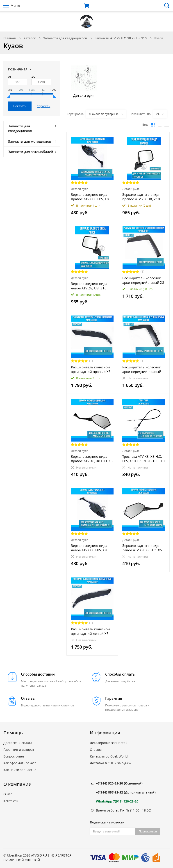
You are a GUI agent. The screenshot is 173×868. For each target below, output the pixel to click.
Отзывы (96, 750)
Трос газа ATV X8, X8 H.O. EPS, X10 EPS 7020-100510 (143, 459)
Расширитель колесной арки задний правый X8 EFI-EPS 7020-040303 (91, 369)
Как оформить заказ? (20, 763)
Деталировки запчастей (109, 743)
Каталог (30, 38)
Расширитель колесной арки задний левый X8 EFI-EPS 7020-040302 (90, 631)
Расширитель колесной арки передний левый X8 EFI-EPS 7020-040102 (143, 280)
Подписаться (148, 831)
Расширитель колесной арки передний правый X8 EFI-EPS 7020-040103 (142, 369)
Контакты (11, 801)
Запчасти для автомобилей (31, 152)
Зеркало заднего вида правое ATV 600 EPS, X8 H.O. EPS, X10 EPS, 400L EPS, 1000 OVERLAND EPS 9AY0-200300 (91, 197)
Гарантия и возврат (19, 750)
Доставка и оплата (18, 743)
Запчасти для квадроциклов (65, 38)
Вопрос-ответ (14, 756)
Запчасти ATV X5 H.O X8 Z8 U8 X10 (121, 38)
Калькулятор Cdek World (109, 756)
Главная (10, 38)
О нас (8, 794)
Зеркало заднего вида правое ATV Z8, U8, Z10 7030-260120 (141, 197)
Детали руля (80, 189)
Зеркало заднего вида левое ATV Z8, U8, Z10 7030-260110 (89, 286)
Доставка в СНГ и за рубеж (110, 763)
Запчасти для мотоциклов (30, 141)
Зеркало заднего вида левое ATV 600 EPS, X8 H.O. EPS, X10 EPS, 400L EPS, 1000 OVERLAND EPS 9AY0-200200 (91, 548)
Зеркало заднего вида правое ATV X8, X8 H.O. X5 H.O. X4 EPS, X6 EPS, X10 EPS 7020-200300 (92, 459)
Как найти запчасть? (19, 770)
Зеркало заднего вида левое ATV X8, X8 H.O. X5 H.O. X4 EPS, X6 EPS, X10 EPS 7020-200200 (142, 548)
